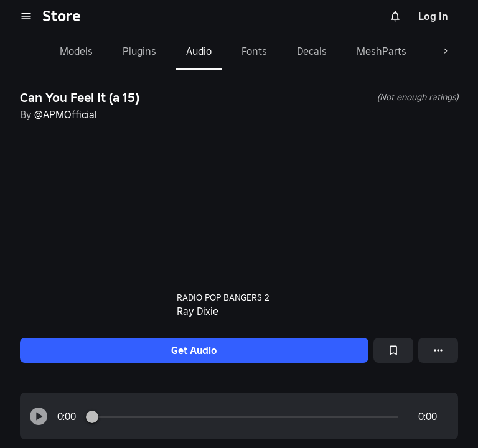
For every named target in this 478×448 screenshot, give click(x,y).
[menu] (26, 16)
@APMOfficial (66, 114)
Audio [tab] (199, 51)
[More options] (438, 350)
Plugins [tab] (139, 51)
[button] (39, 416)
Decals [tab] (312, 51)
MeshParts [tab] (382, 51)
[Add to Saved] (393, 350)
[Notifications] (395, 16)
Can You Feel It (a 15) (80, 98)
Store (62, 16)
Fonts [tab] (254, 51)
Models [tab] (76, 51)
